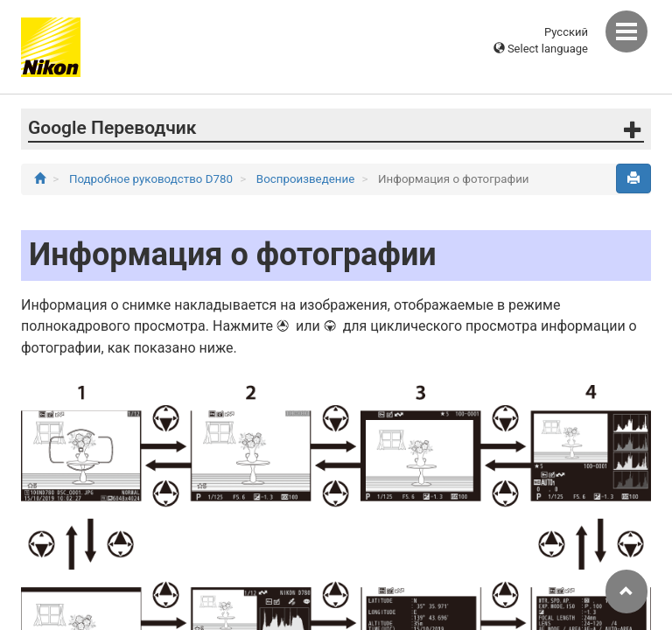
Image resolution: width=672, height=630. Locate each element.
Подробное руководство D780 (152, 179)
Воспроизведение (307, 179)
